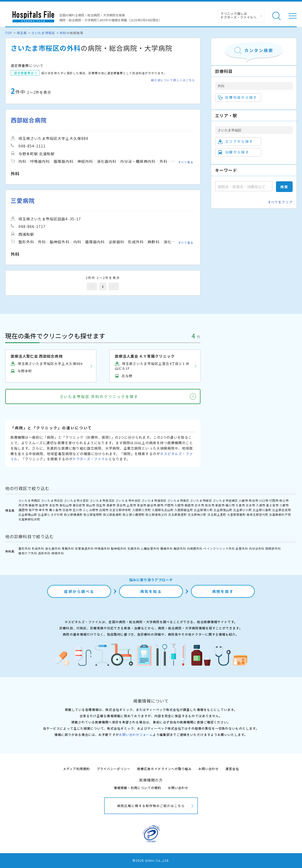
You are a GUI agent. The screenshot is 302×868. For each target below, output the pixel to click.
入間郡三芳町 (142, 510)
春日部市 (79, 505)
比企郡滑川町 (203, 510)
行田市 (274, 500)
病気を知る (151, 591)
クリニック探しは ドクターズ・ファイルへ (239, 15)
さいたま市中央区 (128, 500)
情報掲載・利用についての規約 (138, 788)
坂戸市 (33, 510)
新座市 (220, 505)
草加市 (142, 505)
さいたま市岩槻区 (225, 500)
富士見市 (272, 505)
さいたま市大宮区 (77, 500)
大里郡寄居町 (236, 514)
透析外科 (44, 553)
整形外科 (25, 548)
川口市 (264, 500)
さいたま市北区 (52, 500)
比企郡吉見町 (282, 510)
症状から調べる (79, 591)
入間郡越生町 (184, 510)
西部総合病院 (29, 120)
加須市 (43, 505)
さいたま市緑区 (201, 500)
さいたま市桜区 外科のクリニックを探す (99, 396)
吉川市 (77, 510)
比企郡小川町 (243, 510)
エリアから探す (235, 141)
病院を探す (223, 591)
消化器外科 (53, 548)
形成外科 (38, 548)
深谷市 (121, 505)
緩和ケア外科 (28, 553)
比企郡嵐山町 (223, 510)
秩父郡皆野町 (93, 514)
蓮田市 (23, 510)
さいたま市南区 (178, 500)
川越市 (243, 500)
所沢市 (23, 505)
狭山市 (91, 505)
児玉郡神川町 (197, 514)
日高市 (67, 510)
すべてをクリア (280, 202)
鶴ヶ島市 (55, 510)
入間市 (179, 505)
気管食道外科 (84, 548)
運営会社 (232, 769)
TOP (9, 33)
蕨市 (160, 505)
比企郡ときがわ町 (51, 514)
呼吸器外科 (102, 548)
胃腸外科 (68, 548)
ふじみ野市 (91, 510)
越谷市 (152, 505)
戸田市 (169, 505)
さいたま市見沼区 (102, 500)
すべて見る (186, 162)
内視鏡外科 (195, 548)
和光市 (210, 505)
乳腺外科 (134, 548)
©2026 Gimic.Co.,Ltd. (151, 860)
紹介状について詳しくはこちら (173, 80)
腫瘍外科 (167, 548)
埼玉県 (22, 33)
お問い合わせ (209, 769)
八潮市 (261, 505)
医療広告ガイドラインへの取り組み (164, 769)
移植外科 (58, 553)
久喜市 (240, 505)
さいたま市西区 (29, 500)
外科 (63, 33)
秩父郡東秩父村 (156, 514)
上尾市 (131, 505)
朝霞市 (189, 505)
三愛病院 (23, 200)
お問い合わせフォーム (136, 734)
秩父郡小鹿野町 (134, 514)
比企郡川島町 (262, 510)
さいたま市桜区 (43, 33)
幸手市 (43, 510)
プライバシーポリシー (114, 769)
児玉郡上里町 (217, 514)
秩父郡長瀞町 (112, 514)
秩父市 (284, 500)
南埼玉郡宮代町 (257, 514)
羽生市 (101, 505)
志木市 (199, 505)
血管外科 (242, 548)
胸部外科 (180, 548)
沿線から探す (234, 152)
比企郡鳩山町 (28, 514)
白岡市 (104, 510)
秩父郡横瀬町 (73, 514)
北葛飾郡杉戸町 (280, 514)
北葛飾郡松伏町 (29, 519)
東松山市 (66, 505)
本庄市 (54, 505)
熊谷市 (254, 500)
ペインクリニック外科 (219, 548)
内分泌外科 (257, 548)
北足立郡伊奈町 (120, 510)
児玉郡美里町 (178, 514)
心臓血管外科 (150, 548)
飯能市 (33, 505)
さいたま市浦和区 (154, 500)
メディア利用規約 (76, 769)
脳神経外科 (119, 548)
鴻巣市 (111, 505)
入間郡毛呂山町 (163, 510)
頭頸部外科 (273, 548)
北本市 (250, 505)
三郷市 (284, 505)
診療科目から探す (238, 97)
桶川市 (230, 505)
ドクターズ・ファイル (91, 459)
